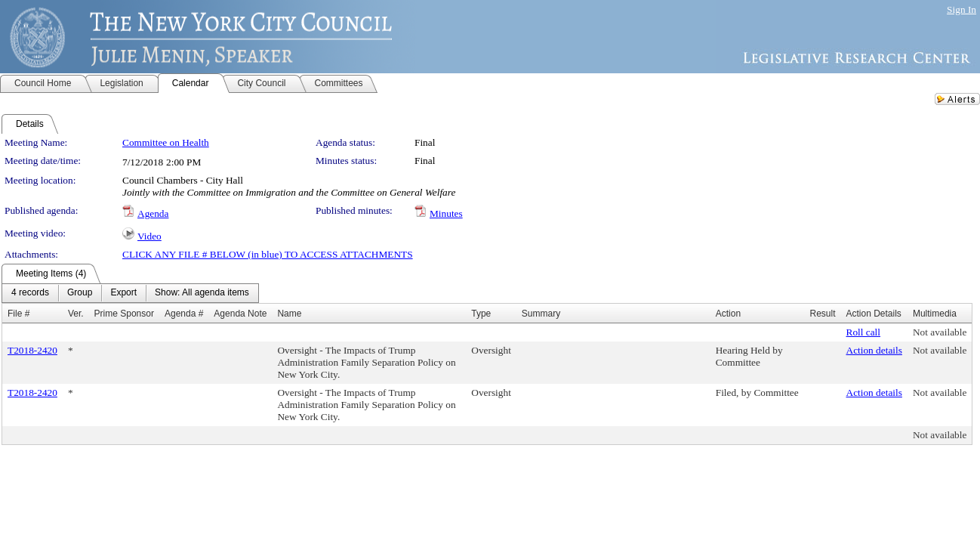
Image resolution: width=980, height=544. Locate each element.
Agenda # (184, 314)
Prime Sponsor (124, 314)
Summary (541, 314)
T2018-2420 (32, 350)
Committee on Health (166, 142)
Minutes (446, 213)
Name (289, 314)
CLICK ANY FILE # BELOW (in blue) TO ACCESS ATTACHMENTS (268, 254)
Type (481, 314)
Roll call (864, 332)
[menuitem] (30, 293)
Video (149, 236)
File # (18, 314)
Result (822, 314)
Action (728, 314)
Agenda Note (240, 314)
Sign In (962, 9)
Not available (940, 332)
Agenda (153, 213)
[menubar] (130, 293)
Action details (874, 350)
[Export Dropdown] (123, 293)
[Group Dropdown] (80, 293)
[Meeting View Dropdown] (202, 293)
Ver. (76, 314)
